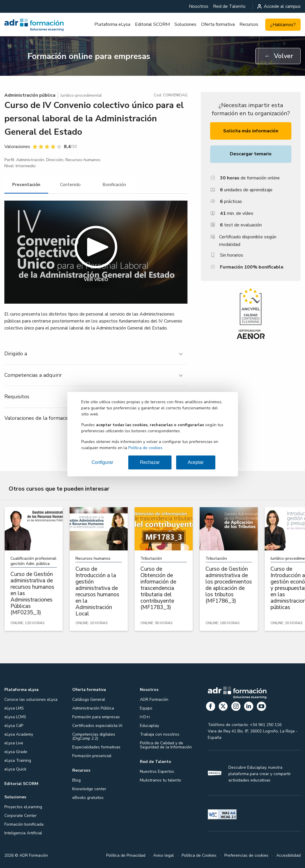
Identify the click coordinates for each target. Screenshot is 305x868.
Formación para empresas (96, 717)
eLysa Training (18, 760)
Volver (279, 56)
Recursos (249, 24)
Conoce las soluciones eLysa (31, 699)
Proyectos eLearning (23, 807)
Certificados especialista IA (97, 726)
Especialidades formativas (96, 747)
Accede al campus (279, 6)
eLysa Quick (15, 769)
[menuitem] (199, 6)
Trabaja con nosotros (160, 734)
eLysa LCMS (15, 717)
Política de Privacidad (126, 855)
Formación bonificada (24, 824)
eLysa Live (14, 743)
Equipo (146, 708)
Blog (76, 780)
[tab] (26, 185)
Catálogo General (89, 699)
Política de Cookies (199, 855)
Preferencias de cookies (246, 855)
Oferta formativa (218, 24)
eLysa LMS (14, 708)
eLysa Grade (16, 752)
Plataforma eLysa (112, 24)
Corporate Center (20, 816)
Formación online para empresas (89, 56)
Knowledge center (89, 789)
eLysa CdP (14, 726)
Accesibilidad (288, 855)
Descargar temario (251, 154)
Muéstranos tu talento (160, 780)
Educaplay (149, 726)
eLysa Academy (19, 734)
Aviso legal (164, 855)
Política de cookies (145, 448)
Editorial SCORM (152, 24)
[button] (96, 252)
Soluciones (185, 24)
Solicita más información (251, 131)
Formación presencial (92, 756)
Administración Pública (93, 708)
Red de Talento (229, 6)
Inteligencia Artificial (23, 833)
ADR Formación (154, 699)
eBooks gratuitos (88, 798)
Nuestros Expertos (157, 771)
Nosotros (199, 6)
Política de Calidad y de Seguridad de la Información (166, 745)
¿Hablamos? (283, 25)
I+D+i (145, 717)
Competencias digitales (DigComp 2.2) (94, 736)
